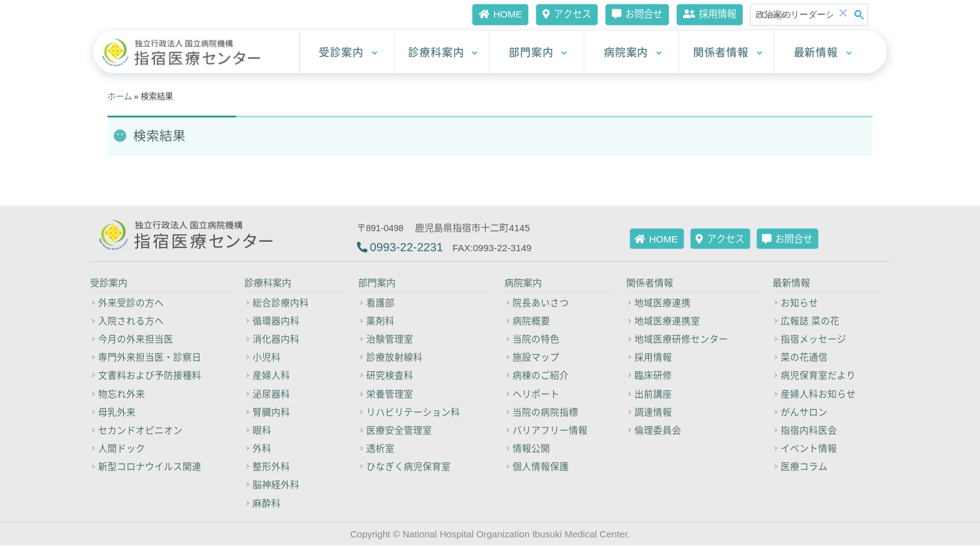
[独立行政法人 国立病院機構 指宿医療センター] (185, 53)
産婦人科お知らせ (818, 396)
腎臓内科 (271, 414)
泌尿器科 (271, 396)
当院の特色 (536, 341)
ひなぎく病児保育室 (408, 469)
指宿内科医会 (809, 432)
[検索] (794, 15)
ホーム (120, 97)
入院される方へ (131, 322)
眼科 (262, 432)
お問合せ (632, 14)
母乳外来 (117, 414)
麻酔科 (267, 506)
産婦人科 (271, 377)
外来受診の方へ (131, 304)
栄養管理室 (390, 396)
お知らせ (799, 304)
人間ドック (122, 451)
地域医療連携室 (667, 322)
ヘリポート (536, 396)
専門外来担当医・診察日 (150, 359)
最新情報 (823, 52)
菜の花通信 (804, 359)
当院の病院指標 (545, 414)
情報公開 (531, 451)
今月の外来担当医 (136, 341)
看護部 (380, 304)
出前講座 (653, 396)
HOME (492, 14)
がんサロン (804, 414)
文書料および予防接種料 (150, 377)
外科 (262, 451)
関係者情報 (728, 52)
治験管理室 (390, 341)
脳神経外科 (276, 487)
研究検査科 (390, 377)
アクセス (559, 14)
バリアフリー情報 (550, 432)
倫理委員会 (658, 432)
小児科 (267, 359)
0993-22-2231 (407, 248)
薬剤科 (380, 322)
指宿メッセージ (813, 341)
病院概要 (531, 322)
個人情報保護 (541, 469)
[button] (843, 14)
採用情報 (708, 14)
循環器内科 (276, 322)
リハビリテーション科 (413, 414)
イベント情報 (809, 451)
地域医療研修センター (681, 341)
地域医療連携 (662, 304)
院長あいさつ (541, 304)
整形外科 (271, 469)
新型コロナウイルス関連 (150, 469)
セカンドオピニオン (140, 432)
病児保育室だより (818, 377)
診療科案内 (443, 52)
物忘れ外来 (122, 396)
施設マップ (536, 359)
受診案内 (348, 52)
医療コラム (804, 469)
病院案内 (633, 52)
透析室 (380, 451)
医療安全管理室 (399, 432)
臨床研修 (653, 377)
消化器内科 (276, 341)
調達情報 (653, 414)
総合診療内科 (281, 304)
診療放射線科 (394, 359)
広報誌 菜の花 (810, 322)
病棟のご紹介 (541, 377)
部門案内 (538, 52)
